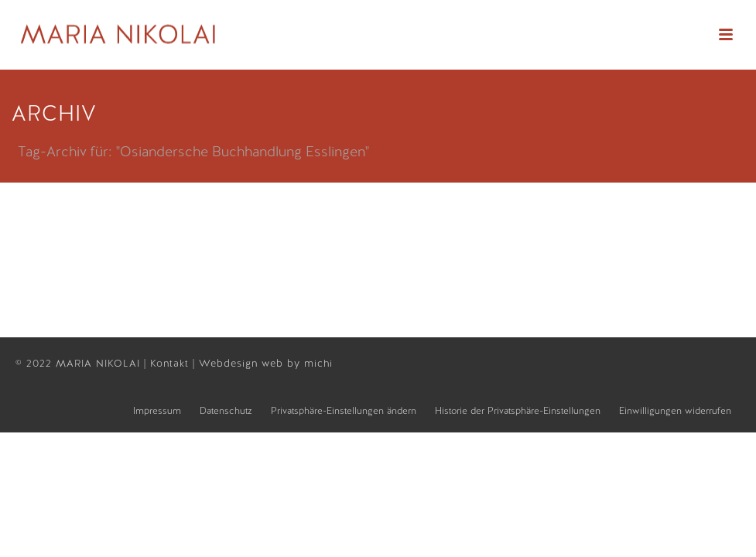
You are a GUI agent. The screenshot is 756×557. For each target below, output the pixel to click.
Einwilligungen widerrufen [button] (675, 411)
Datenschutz (226, 411)
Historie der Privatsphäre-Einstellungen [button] (518, 411)
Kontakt (171, 363)
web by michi (299, 363)
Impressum (157, 411)
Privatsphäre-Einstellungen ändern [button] (344, 411)
